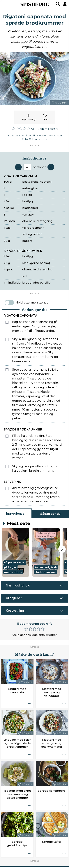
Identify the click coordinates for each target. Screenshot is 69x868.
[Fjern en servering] (18, 167)
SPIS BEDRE (35, 4)
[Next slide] (62, 549)
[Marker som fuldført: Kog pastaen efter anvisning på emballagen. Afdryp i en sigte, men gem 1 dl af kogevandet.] (7, 322)
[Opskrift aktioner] (30, 704)
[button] (16, 552)
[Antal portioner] (27, 167)
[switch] (9, 303)
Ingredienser (16, 514)
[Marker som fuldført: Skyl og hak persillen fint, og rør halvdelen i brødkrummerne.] (7, 467)
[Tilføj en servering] (51, 167)
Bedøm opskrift (48, 129)
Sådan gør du (50, 514)
